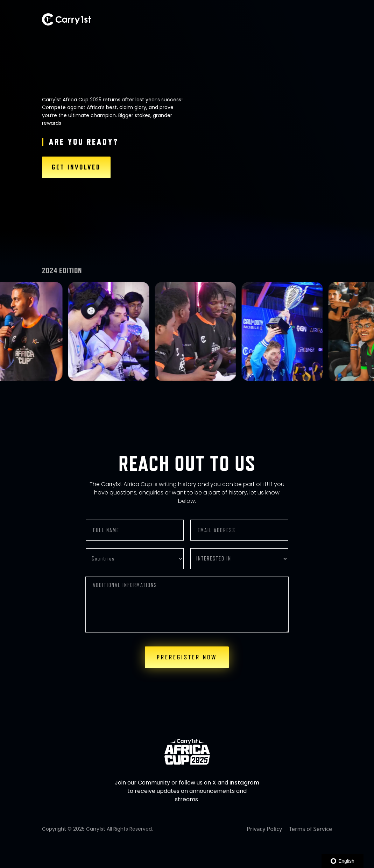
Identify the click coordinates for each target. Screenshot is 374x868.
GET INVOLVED (76, 167)
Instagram (244, 783)
